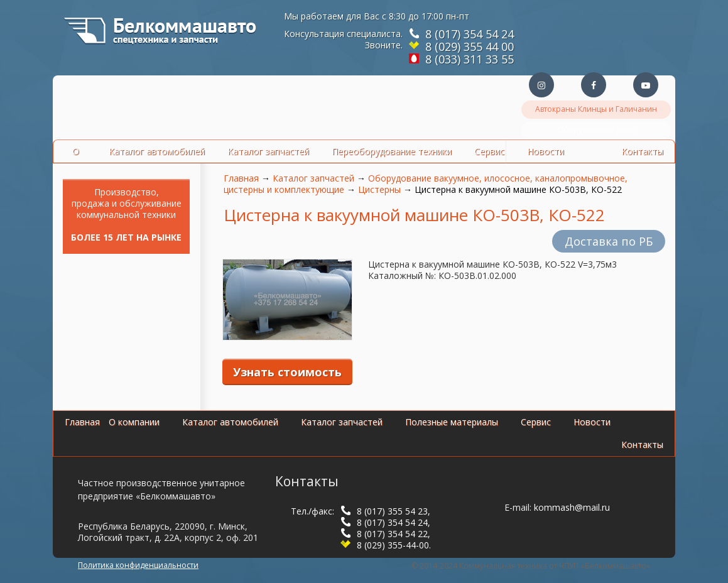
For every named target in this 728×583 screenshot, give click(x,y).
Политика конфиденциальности (138, 565)
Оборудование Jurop (596, 130)
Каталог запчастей (268, 151)
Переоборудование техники (392, 151)
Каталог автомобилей (157, 151)
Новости (592, 422)
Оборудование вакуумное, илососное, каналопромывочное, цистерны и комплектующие (426, 184)
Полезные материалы (452, 422)
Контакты (642, 444)
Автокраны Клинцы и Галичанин (596, 109)
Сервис (489, 151)
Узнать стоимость (287, 372)
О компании (134, 422)
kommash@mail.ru (572, 507)
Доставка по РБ (609, 241)
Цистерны (379, 189)
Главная (241, 178)
